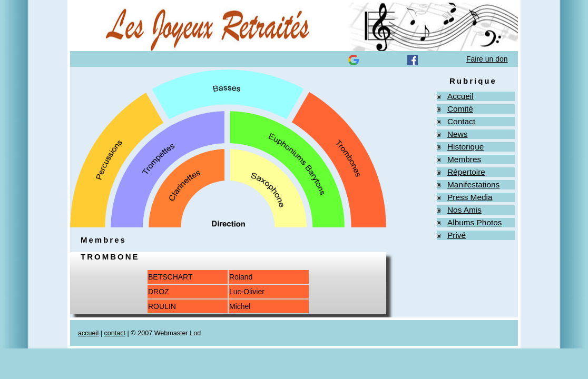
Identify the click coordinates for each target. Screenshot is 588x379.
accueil (88, 333)
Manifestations (473, 184)
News (457, 134)
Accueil (460, 96)
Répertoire (466, 172)
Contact (461, 121)
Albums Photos (475, 222)
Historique (465, 147)
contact (115, 333)
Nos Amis (464, 210)
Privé (457, 235)
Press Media (470, 197)
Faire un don (487, 59)
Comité (460, 109)
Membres (464, 159)
